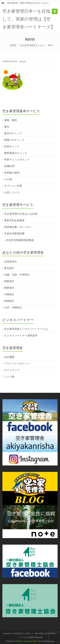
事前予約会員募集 (14, 220)
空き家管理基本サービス (32, 45)
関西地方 (9, 288)
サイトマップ (12, 370)
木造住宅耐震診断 (14, 234)
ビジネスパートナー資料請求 (21, 336)
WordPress (19, 641)
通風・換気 (11, 120)
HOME (13, 45)
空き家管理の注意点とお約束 (21, 214)
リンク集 (9, 377)
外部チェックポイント (17, 160)
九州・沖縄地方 (13, 308)
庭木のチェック (13, 133)
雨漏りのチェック (14, 140)
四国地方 (9, 301)
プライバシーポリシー (17, 364)
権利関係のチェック (16, 153)
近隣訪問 (9, 166)
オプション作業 (13, 186)
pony (24, 61)
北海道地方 (11, 262)
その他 (8, 179)
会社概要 (9, 357)
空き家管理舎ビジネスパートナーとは (26, 329)
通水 (7, 127)
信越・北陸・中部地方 (17, 275)
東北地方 (9, 268)
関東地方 (9, 281)
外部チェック (12, 146)
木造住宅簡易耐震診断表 (20, 240)
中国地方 (9, 294)
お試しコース (12, 192)
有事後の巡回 (12, 173)
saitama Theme (32, 641)
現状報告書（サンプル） (18, 227)
